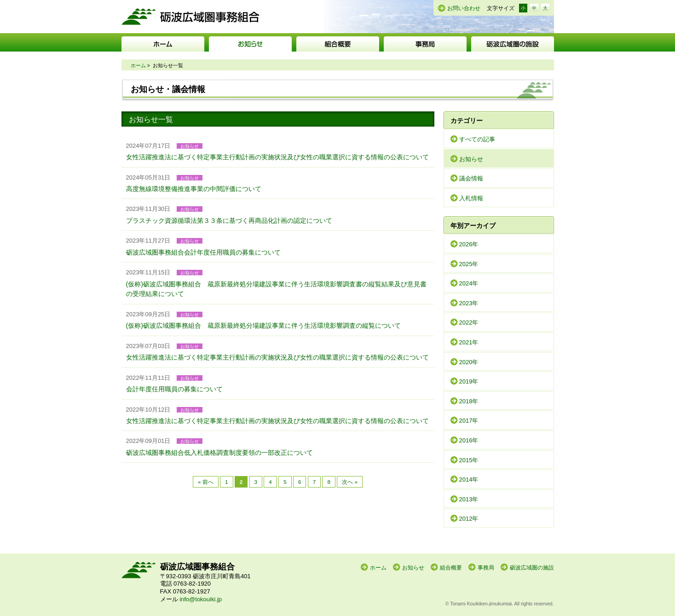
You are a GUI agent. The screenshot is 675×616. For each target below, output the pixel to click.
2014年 (469, 479)
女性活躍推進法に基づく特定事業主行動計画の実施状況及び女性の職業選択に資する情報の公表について (277, 157)
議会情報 (471, 178)
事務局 (425, 44)
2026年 (469, 244)
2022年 (469, 323)
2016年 (469, 440)
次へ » (350, 482)
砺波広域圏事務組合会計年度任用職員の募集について (203, 252)
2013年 (469, 499)
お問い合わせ (464, 8)
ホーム (163, 44)
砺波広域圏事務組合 (190, 17)
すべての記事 (477, 139)
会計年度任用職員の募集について (174, 389)
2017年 (469, 421)
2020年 (469, 362)
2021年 (469, 342)
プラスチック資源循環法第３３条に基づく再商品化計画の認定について (229, 221)
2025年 (469, 264)
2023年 (469, 303)
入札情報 (471, 198)
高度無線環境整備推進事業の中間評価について (194, 189)
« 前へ (206, 482)
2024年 (469, 283)
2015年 (469, 460)
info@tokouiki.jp (201, 599)
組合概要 (338, 44)
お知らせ (250, 44)
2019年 (469, 381)
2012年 (469, 519)
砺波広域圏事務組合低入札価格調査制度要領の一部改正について (219, 453)
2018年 (469, 401)
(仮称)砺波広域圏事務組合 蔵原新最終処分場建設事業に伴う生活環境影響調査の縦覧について (264, 325)
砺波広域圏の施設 (513, 44)
